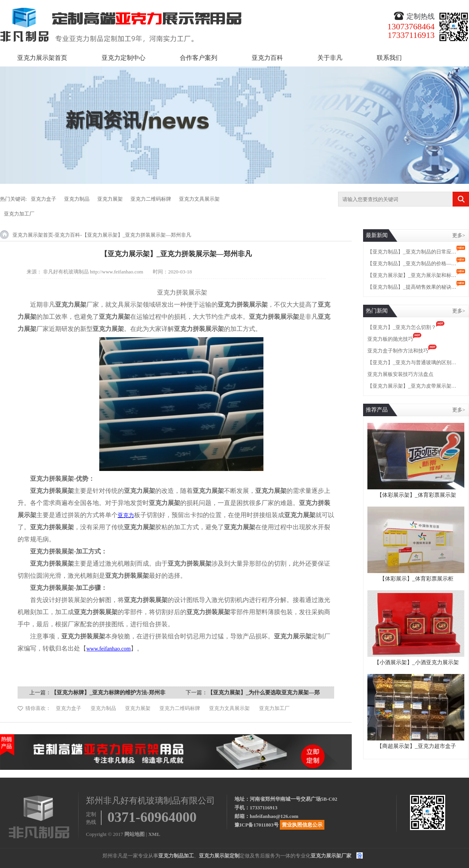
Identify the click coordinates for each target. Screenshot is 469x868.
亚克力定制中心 (124, 58)
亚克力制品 (77, 199)
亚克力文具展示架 (199, 199)
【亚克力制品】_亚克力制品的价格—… (412, 263)
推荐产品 (377, 410)
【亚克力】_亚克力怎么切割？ (402, 327)
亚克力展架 (110, 199)
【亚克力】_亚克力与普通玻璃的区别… (412, 362)
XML (154, 834)
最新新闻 (377, 235)
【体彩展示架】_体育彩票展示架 (416, 495)
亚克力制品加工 (176, 856)
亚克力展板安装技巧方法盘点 (400, 374)
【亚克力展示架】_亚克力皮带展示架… (412, 386)
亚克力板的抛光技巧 (390, 339)
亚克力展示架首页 (42, 58)
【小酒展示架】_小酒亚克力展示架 (416, 662)
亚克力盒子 (44, 199)
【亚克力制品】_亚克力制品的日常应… (412, 252)
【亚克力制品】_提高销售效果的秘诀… (412, 287)
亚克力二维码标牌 (151, 199)
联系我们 (389, 58)
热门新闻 (377, 311)
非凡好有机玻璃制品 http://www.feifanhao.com (93, 272)
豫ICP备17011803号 (257, 825)
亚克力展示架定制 (219, 856)
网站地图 (134, 834)
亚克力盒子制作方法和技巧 (398, 351)
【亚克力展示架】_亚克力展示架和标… (412, 275)
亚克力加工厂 (19, 214)
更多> (459, 235)
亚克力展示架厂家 (331, 856)
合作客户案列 (199, 58)
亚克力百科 (267, 58)
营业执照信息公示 (302, 825)
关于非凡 (330, 58)
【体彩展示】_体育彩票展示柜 (416, 579)
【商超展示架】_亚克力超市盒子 (416, 746)
